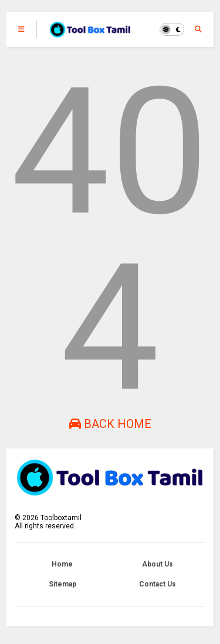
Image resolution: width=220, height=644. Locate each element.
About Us (158, 564)
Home (62, 564)
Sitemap (62, 584)
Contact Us (158, 584)
